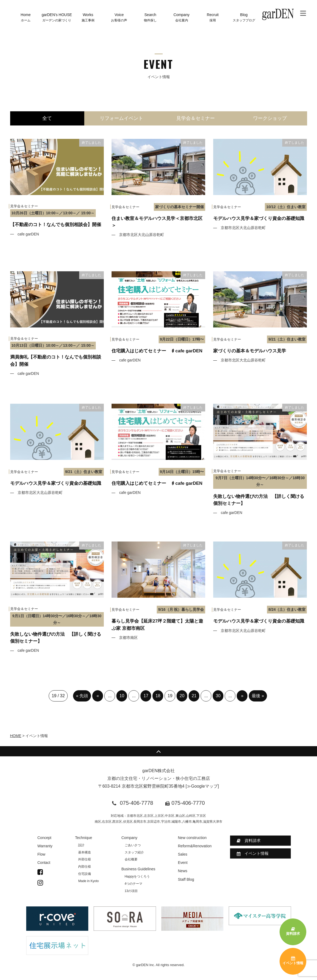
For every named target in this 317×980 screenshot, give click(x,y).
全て (47, 118)
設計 (81, 845)
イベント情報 (253, 853)
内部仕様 (85, 867)
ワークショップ (270, 118)
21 (194, 696)
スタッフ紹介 (134, 852)
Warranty (45, 846)
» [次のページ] (242, 696)
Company (129, 838)
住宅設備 (85, 874)
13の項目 (131, 891)
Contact (44, 863)
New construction (192, 838)
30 (218, 696)
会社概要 (131, 859)
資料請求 (249, 841)
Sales (183, 854)
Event (183, 863)
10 (122, 696)
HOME (16, 736)
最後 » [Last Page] (258, 696)
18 (158, 696)
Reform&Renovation (195, 846)
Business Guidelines (138, 869)
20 (182, 696)
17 (146, 696)
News (183, 871)
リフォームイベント (121, 118)
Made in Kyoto (88, 881)
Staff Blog (186, 879)
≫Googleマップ (202, 786)
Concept (44, 838)
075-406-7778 (137, 803)
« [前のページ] (98, 696)
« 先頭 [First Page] (82, 696)
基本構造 (85, 852)
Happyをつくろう (137, 876)
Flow (41, 854)
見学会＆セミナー (196, 118)
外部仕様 (85, 859)
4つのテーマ (134, 884)
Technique (83, 838)
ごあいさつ (133, 845)
